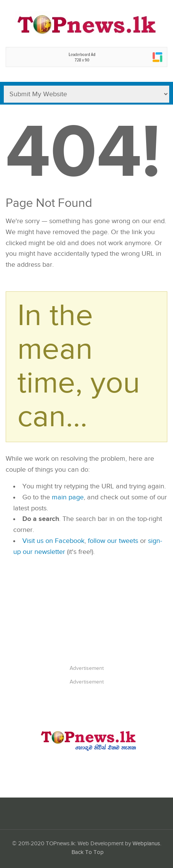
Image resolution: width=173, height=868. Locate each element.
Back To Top (88, 852)
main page (68, 497)
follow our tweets (113, 541)
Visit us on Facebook (53, 541)
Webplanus (146, 844)
